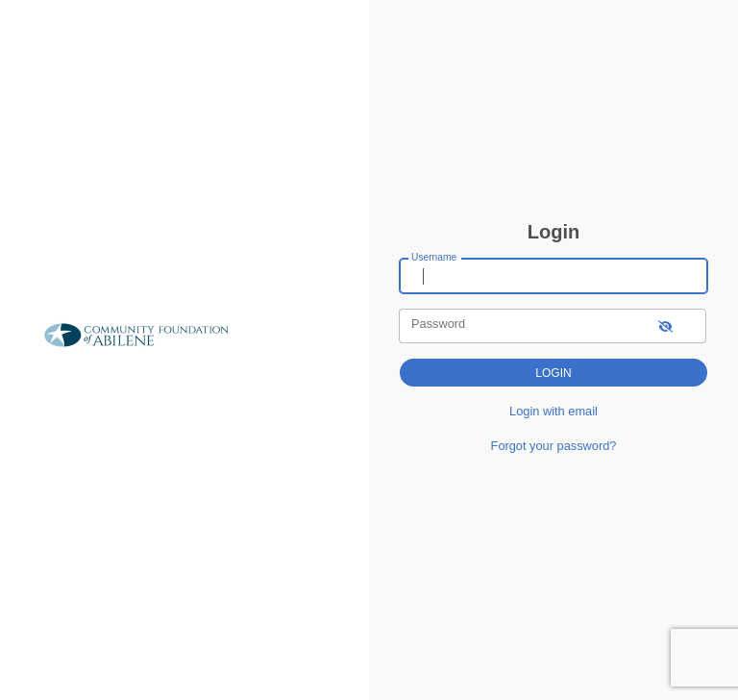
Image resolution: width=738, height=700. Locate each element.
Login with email (553, 411)
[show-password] (665, 325)
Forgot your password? (554, 446)
